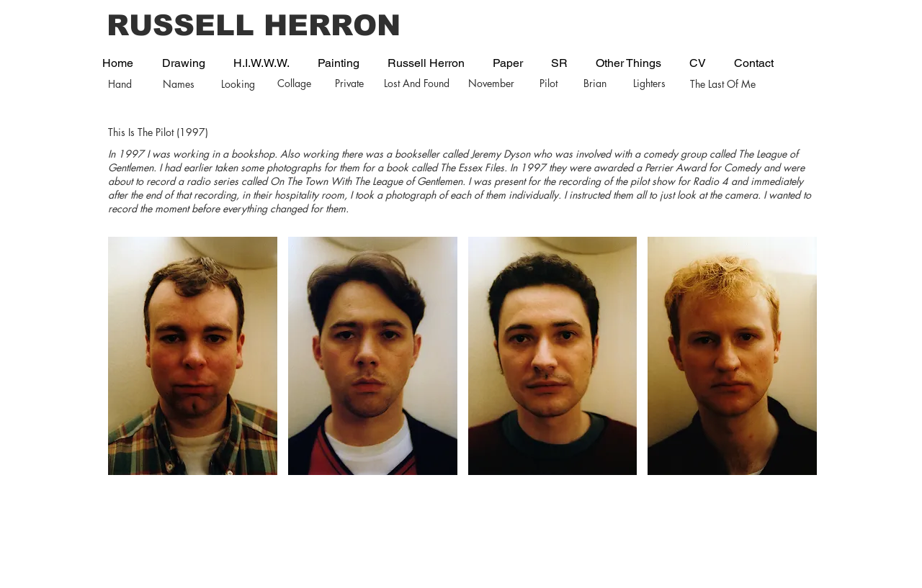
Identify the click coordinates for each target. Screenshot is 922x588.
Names (179, 84)
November (491, 83)
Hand (120, 84)
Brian (595, 83)
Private (349, 83)
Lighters (649, 83)
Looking (238, 84)
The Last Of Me (723, 84)
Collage (294, 83)
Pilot (549, 83)
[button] (193, 356)
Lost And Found (417, 83)
